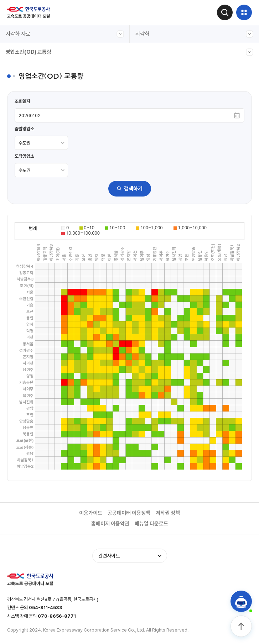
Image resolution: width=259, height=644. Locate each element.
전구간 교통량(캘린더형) (38, 86)
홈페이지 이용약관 (110, 524)
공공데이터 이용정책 (129, 513)
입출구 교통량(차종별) (36, 151)
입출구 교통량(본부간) (36, 102)
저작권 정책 (168, 513)
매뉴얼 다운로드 (151, 524)
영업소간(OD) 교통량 (129, 52)
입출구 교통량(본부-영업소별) (44, 119)
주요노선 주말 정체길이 (37, 184)
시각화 (195, 34)
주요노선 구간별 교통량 (37, 135)
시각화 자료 (65, 34)
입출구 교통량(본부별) (36, 217)
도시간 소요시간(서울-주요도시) (46, 168)
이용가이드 (91, 513)
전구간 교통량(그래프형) (38, 69)
